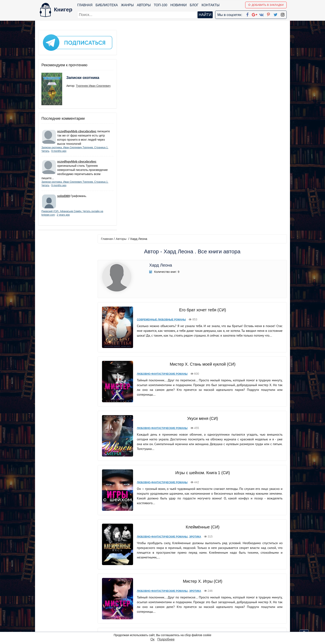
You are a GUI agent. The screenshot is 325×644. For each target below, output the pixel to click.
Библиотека (107, 5)
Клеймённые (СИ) (203, 314)
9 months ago (74, 151)
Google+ (168, 596)
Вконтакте (169, 607)
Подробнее (166, 639)
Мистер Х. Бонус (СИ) (203, 418)
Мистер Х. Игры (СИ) (203, 366)
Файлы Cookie (231, 601)
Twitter (166, 618)
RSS (164, 628)
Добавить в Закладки (266, 5)
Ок (152, 639)
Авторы (144, 5)
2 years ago (76, 219)
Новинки (179, 5)
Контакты (211, 5)
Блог (194, 5)
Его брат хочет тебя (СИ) (203, 105)
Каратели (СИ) (203, 470)
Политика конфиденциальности (244, 596)
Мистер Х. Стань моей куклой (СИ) (203, 157)
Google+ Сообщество (178, 601)
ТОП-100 (161, 5)
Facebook (168, 591)
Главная (85, 5)
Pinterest (167, 612)
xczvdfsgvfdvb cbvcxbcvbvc (77, 127)
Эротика (197, 324)
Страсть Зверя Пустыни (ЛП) (203, 523)
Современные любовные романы (163, 115)
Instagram (169, 623)
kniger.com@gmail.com (247, 591)
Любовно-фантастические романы (164, 167)
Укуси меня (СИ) (203, 209)
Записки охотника (75, 76)
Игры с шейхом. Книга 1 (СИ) (203, 262)
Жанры (128, 5)
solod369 (64, 200)
